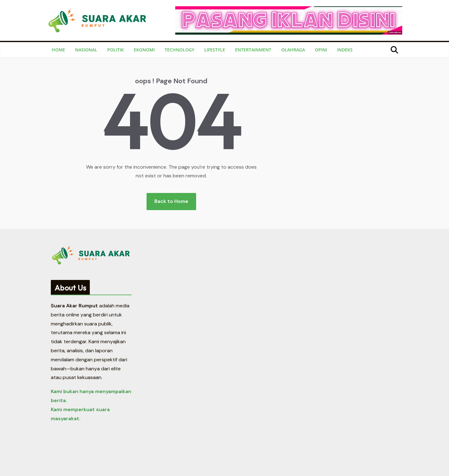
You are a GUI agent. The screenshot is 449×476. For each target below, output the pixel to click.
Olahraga (293, 50)
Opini (321, 50)
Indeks (345, 50)
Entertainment (253, 50)
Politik (116, 50)
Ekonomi (144, 50)
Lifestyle (215, 50)
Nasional (86, 50)
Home (58, 50)
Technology (179, 50)
